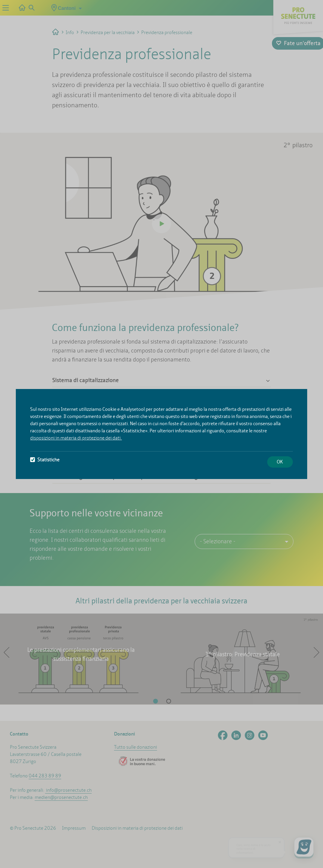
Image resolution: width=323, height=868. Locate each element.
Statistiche (45, 460)
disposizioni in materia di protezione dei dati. (76, 438)
